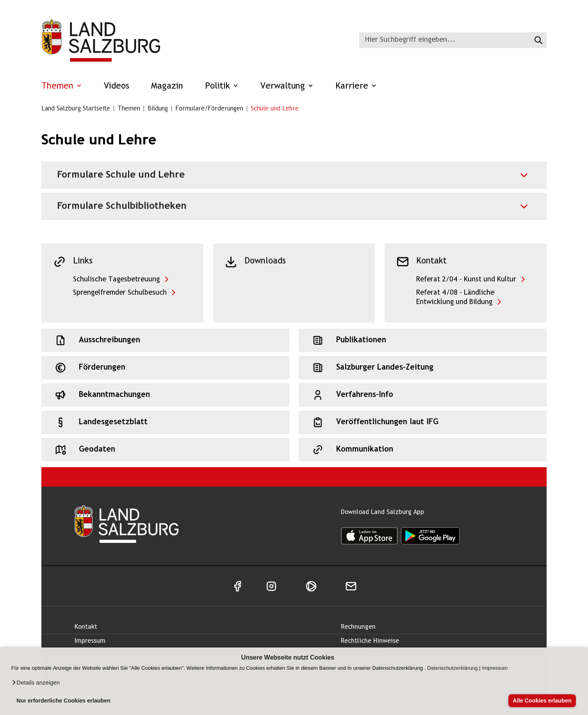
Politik (222, 86)
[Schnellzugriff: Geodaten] (165, 450)
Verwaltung (287, 86)
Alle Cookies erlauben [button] (542, 701)
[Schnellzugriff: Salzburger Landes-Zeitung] (423, 368)
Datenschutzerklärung (453, 668)
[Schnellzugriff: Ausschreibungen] (165, 340)
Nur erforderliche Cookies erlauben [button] (63, 701)
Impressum (495, 668)
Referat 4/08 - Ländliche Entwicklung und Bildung (455, 298)
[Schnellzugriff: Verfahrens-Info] (423, 395)
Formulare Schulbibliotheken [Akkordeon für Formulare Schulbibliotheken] (122, 206)
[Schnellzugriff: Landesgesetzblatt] (165, 422)
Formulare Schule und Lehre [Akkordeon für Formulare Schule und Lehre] (121, 175)
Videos (117, 86)
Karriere (356, 86)
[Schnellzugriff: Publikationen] (423, 340)
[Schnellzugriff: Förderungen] (165, 368)
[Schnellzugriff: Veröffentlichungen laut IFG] (423, 422)
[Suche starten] (537, 40)
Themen (62, 86)
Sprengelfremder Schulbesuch (120, 293)
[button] (36, 683)
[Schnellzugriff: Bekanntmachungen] (165, 395)
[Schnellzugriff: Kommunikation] (423, 450)
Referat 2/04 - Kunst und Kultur (466, 280)
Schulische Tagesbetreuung (116, 280)
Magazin (167, 86)
